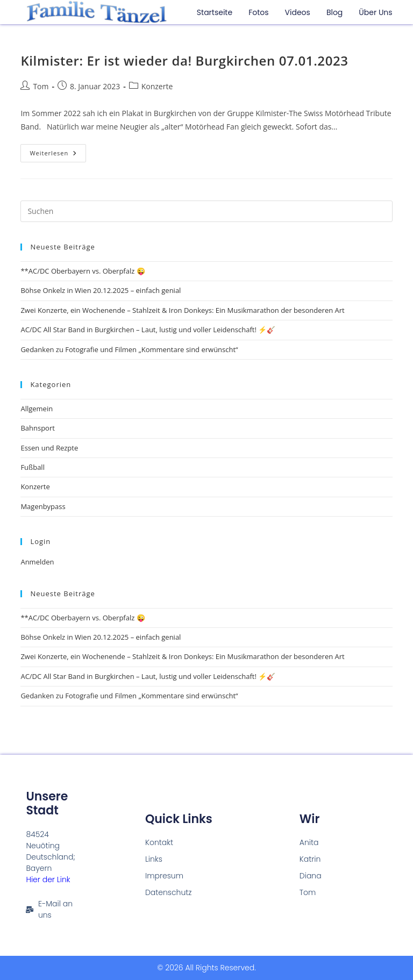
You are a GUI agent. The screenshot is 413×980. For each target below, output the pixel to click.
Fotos (258, 12)
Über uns (375, 12)
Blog (334, 12)
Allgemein (37, 409)
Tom (41, 86)
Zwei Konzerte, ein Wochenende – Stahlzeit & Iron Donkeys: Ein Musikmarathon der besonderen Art (182, 310)
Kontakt (159, 842)
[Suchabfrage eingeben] (206, 211)
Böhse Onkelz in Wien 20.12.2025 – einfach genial (101, 290)
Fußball (33, 467)
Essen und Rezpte (49, 448)
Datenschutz (169, 892)
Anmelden (37, 562)
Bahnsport (37, 428)
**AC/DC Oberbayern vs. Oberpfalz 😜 (83, 271)
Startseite (215, 12)
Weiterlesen (58, 151)
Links (154, 859)
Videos (298, 12)
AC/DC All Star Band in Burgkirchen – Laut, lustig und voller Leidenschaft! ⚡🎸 (148, 330)
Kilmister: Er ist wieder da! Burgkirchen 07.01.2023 (184, 60)
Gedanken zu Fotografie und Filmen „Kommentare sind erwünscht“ (129, 349)
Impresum (164, 876)
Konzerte (157, 86)
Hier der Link (48, 879)
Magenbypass (43, 506)
